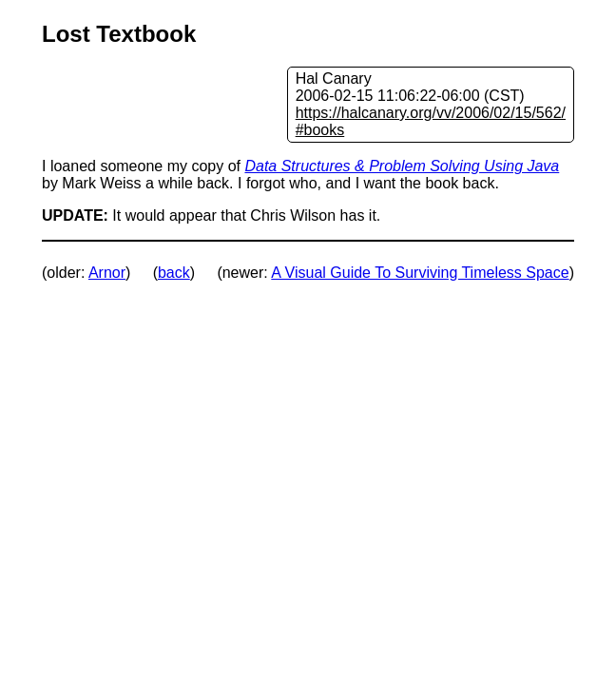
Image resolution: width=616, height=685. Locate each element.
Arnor (107, 273)
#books (320, 130)
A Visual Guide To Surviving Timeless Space (420, 273)
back (174, 273)
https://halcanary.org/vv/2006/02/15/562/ (431, 113)
